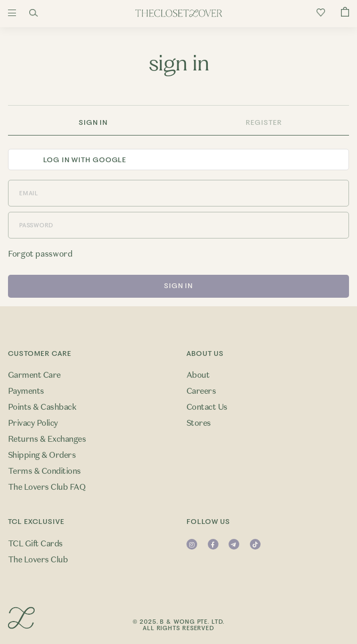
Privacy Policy (33, 423)
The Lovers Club (38, 560)
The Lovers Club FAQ (47, 487)
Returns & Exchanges (47, 439)
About (198, 375)
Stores (199, 423)
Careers (201, 391)
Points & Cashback (42, 407)
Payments (26, 391)
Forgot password (40, 254)
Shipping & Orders (42, 455)
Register (263, 122)
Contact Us (207, 407)
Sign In (93, 122)
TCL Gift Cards (35, 544)
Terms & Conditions (44, 471)
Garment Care (34, 375)
